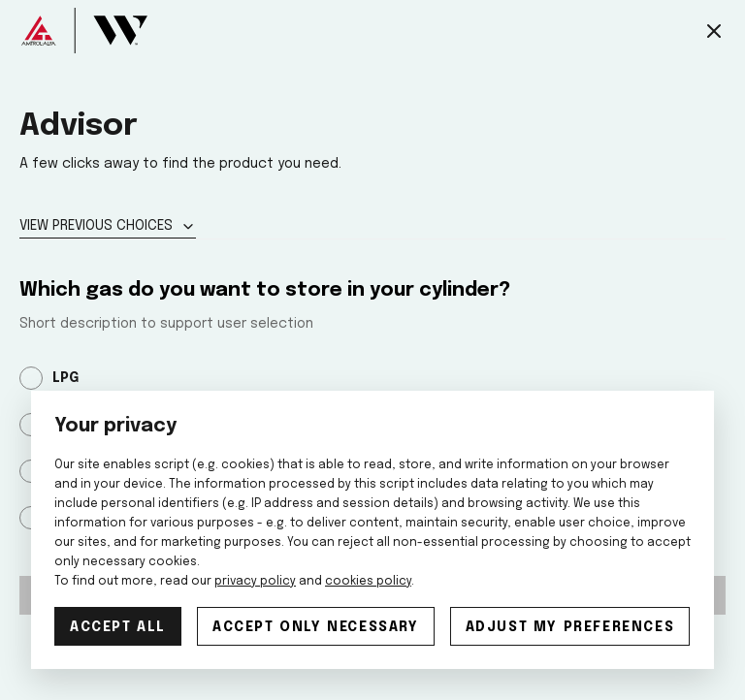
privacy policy (255, 582)
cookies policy (368, 582)
